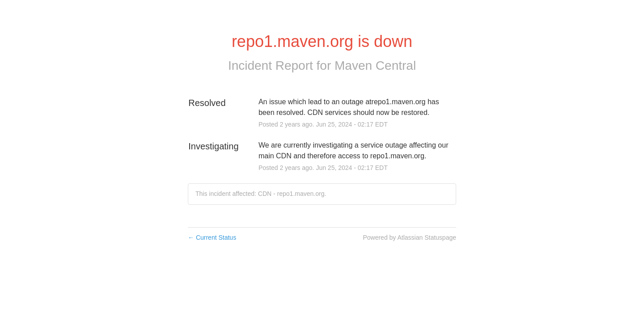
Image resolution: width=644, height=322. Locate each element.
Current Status (212, 237)
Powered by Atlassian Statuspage (409, 237)
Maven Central (375, 66)
